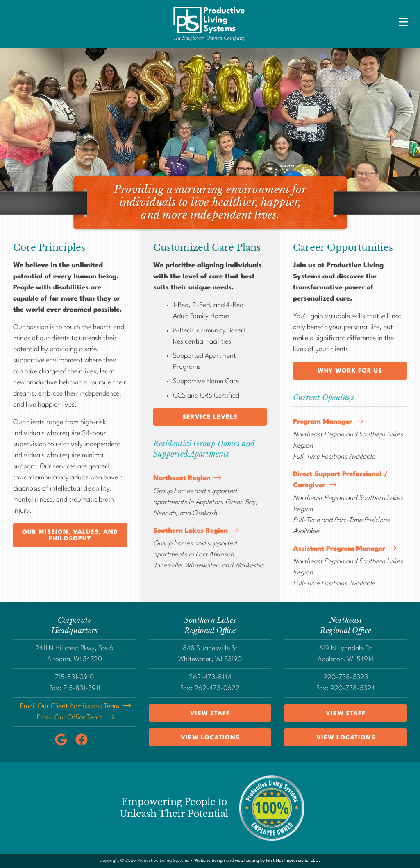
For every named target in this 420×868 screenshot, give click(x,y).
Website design (210, 861)
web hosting (247, 861)
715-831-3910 (74, 677)
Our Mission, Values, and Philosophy (70, 536)
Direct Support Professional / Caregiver (340, 480)
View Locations (210, 738)
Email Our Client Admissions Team (70, 706)
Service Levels (210, 417)
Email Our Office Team (70, 718)
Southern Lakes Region (191, 531)
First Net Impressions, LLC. (293, 861)
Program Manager (322, 422)
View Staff (210, 714)
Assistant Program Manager (339, 549)
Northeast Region (182, 478)
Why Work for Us (350, 371)
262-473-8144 (210, 677)
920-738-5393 (346, 677)
